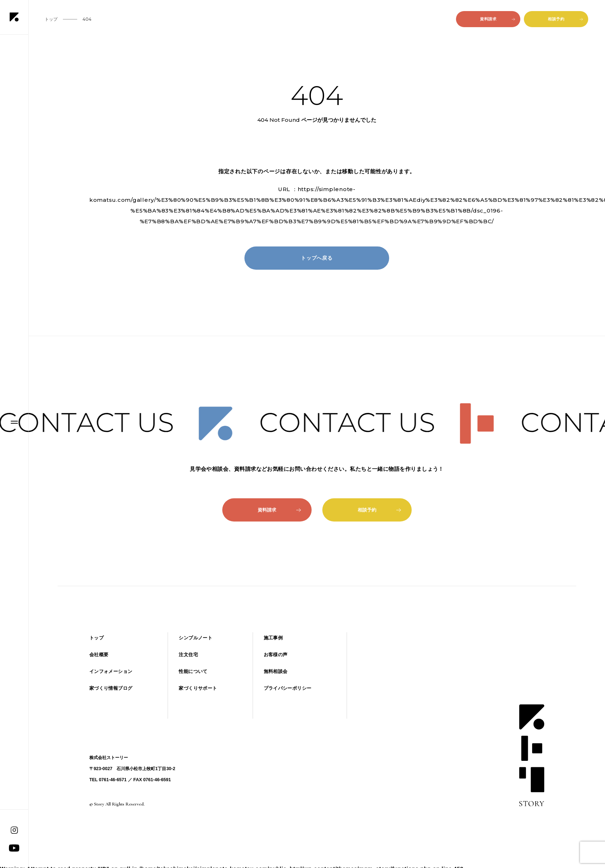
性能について (193, 671)
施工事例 (273, 638)
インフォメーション (111, 671)
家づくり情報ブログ (111, 688)
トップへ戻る (317, 258)
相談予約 (565, 19)
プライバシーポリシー (288, 688)
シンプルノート (195, 638)
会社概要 (99, 655)
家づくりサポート (198, 688)
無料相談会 (276, 671)
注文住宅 (188, 655)
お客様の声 (276, 655)
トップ (96, 638)
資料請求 (497, 19)
